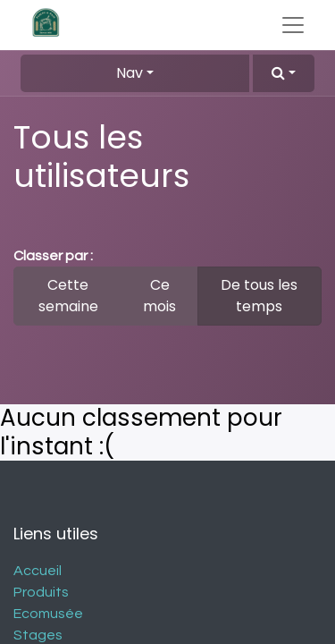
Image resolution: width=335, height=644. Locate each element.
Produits (41, 592)
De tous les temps (259, 296)
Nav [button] (130, 73)
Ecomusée (48, 614)
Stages (38, 635)
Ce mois (159, 296)
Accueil (38, 571)
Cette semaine (68, 296)
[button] (284, 73)
